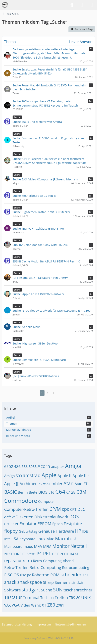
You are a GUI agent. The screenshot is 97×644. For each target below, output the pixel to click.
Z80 (51, 605)
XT (44, 605)
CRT (73, 509)
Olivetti (29, 554)
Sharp (48, 582)
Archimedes (31, 484)
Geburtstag (28, 531)
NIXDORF (13, 554)
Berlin (23, 492)
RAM (74, 554)
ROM (55, 575)
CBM (81, 492)
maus (28, 546)
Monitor (61, 546)
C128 (71, 492)
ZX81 (60, 605)
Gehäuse (47, 531)
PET (47, 554)
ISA (16, 539)
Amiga (73, 466)
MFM (47, 546)
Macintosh (66, 538)
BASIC (10, 492)
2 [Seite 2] (47, 393)
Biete (33, 492)
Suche (47, 590)
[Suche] (72, 5)
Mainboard (13, 546)
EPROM (44, 524)
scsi (86, 575)
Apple (49, 475)
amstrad (32, 475)
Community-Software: (48, 638)
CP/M (55, 509)
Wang (36, 605)
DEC (81, 509)
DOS (74, 517)
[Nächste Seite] (54, 393)
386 (25, 467)
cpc (65, 509)
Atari (69, 483)
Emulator (28, 524)
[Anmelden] (82, 5)
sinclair (78, 582)
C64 (60, 491)
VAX (7, 605)
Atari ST (81, 484)
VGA (16, 605)
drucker (11, 524)
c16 (51, 492)
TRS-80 (75, 598)
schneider (71, 575)
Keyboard (28, 539)
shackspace (30, 582)
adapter (58, 467)
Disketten (24, 517)
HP (78, 531)
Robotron (41, 575)
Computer (47, 501)
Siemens (63, 582)
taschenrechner (78, 590)
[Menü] (92, 5)
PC (39, 554)
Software (12, 590)
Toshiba (47, 598)
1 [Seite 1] (42, 393)
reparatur (13, 561)
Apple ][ (11, 484)
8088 (33, 467)
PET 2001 (60, 554)
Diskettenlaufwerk (51, 517)
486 (17, 466)
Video (25, 605)
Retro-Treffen (16, 567)
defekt (9, 517)
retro (27, 561)
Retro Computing (45, 567)
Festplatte (73, 524)
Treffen (61, 598)
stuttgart (31, 590)
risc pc (25, 575)
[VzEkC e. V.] (5, 5)
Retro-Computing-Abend (53, 561)
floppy (11, 531)
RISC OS (12, 575)
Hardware (65, 531)
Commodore (21, 501)
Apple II (64, 476)
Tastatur (13, 597)
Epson (57, 524)
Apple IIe (81, 476)
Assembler (53, 484)
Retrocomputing (76, 568)
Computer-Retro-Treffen (26, 509)
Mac (50, 539)
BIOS (43, 492)
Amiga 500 (13, 476)
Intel (8, 539)
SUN (58, 590)
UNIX (86, 598)
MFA (38, 546)
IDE (85, 531)
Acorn (44, 466)
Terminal (31, 598)
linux (41, 539)
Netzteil (79, 546)
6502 (9, 466)
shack (10, 582)
